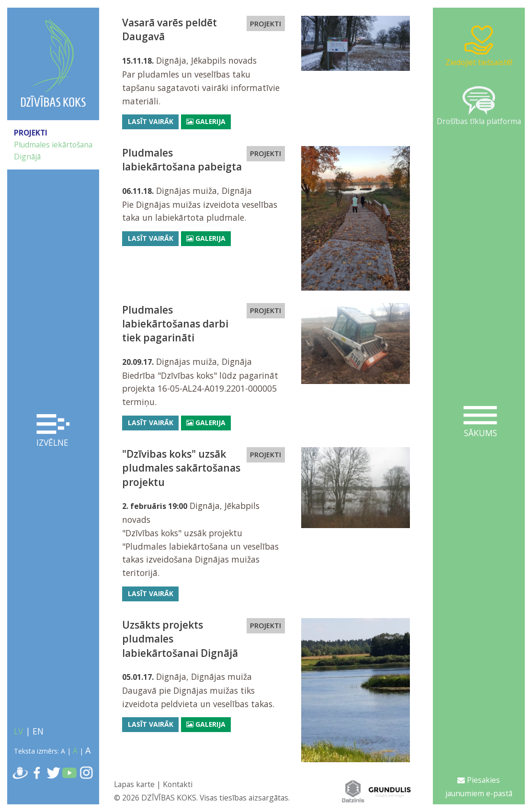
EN (38, 731)
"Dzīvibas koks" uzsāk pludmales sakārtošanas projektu (181, 468)
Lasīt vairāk (151, 121)
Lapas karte (134, 784)
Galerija (206, 121)
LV (18, 731)
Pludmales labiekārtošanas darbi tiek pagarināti (175, 324)
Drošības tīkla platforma (479, 106)
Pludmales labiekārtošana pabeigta (182, 160)
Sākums (480, 422)
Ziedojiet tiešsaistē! (479, 46)
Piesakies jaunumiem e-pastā (479, 787)
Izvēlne (53, 431)
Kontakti (178, 784)
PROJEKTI (31, 133)
